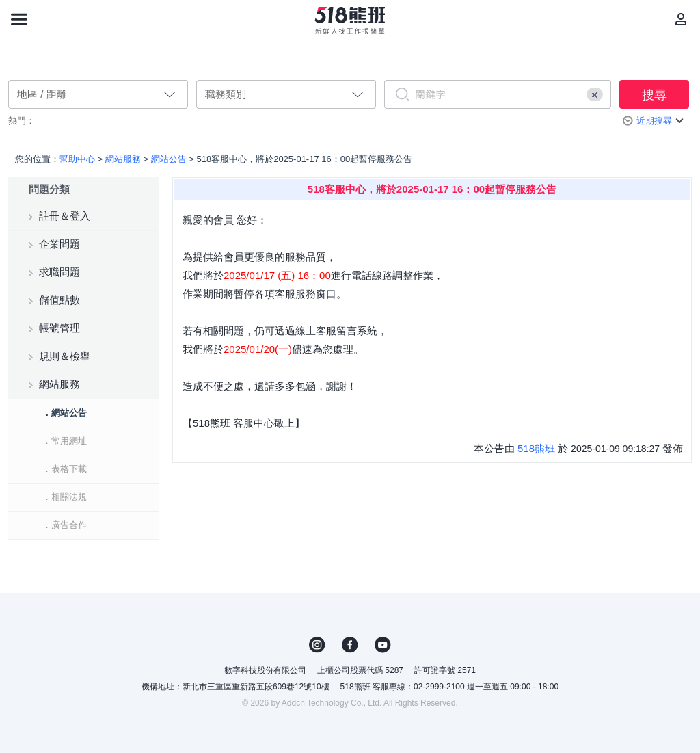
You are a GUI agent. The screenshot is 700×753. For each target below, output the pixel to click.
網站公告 (169, 159)
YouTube (383, 645)
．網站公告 (65, 413)
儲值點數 (59, 300)
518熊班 (536, 448)
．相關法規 (65, 497)
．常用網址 (65, 441)
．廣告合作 (65, 525)
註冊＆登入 (65, 216)
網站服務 (123, 159)
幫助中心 (77, 159)
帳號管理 (59, 328)
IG (317, 645)
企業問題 (59, 244)
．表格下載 (65, 469)
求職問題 (59, 272)
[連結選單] (19, 19)
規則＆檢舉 (65, 356)
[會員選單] (681, 19)
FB (350, 645)
